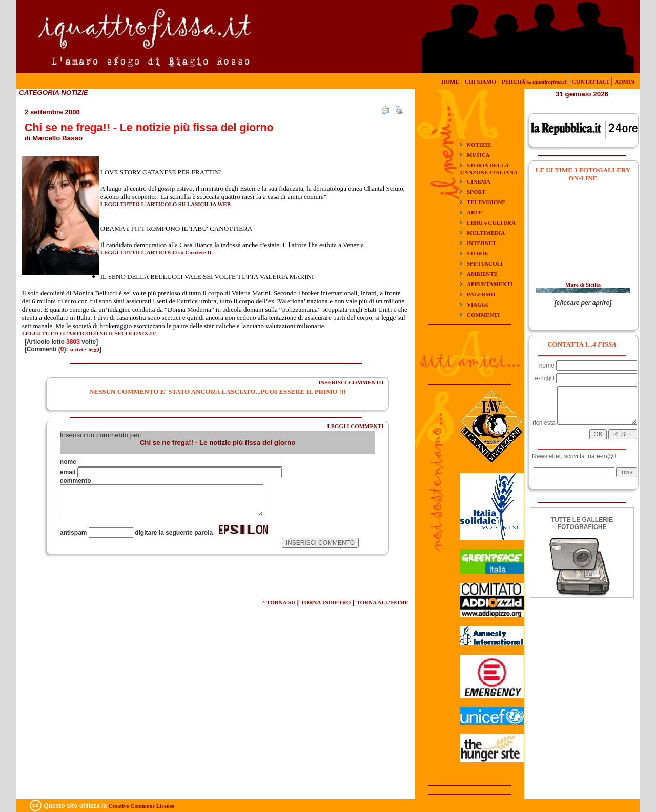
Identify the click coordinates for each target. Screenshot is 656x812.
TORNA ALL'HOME (382, 602)
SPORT (476, 192)
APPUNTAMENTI (490, 284)
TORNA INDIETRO (326, 602)
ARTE (475, 212)
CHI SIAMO (480, 82)
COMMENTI (483, 315)
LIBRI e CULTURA (491, 222)
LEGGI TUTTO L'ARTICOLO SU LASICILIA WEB (166, 204)
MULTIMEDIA (486, 233)
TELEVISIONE (486, 202)
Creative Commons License (141, 806)
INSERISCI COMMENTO (351, 382)
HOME (450, 82)
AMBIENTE (482, 274)
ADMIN (625, 82)
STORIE (477, 253)
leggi (94, 349)
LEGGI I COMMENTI (355, 426)
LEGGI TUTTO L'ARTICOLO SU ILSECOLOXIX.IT (89, 333)
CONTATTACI (590, 82)
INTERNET (481, 243)
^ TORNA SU (279, 602)
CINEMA (479, 181)
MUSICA (478, 155)
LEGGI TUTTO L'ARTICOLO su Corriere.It (156, 252)
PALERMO (481, 294)
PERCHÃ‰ (534, 82)
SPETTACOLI (485, 263)
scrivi (76, 349)
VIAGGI (478, 304)
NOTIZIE (479, 145)
